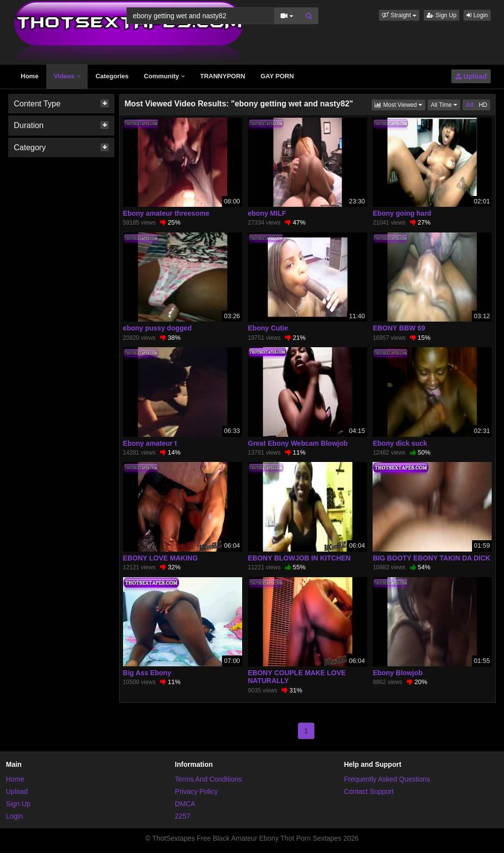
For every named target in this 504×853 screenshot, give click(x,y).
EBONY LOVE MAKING (160, 558)
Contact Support (369, 791)
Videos (67, 76)
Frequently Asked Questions (387, 779)
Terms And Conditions (208, 779)
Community (164, 76)
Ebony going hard (402, 213)
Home (30, 76)
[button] (399, 15)
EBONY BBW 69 (399, 328)
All (469, 105)
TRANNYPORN (222, 76)
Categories (112, 76)
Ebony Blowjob (397, 673)
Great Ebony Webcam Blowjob (298, 443)
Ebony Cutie (268, 328)
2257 (182, 816)
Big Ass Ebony (147, 673)
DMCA (185, 804)
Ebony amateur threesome (166, 213)
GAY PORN (277, 76)
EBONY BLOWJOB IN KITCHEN (299, 558)
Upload (471, 76)
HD (483, 105)
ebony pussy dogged (157, 328)
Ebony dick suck (400, 443)
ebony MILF (267, 213)
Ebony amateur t (150, 443)
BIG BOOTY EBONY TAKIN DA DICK (431, 558)
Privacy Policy (196, 791)
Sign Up (441, 15)
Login (477, 15)
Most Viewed (400, 104)
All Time (445, 104)
